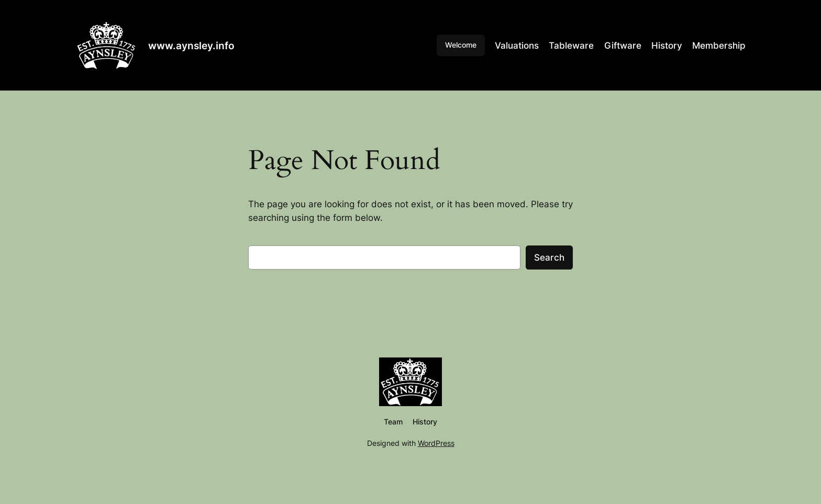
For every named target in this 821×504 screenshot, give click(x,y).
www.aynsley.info (191, 46)
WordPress (436, 443)
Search (549, 257)
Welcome (461, 45)
